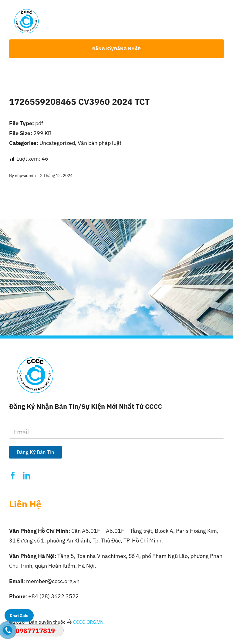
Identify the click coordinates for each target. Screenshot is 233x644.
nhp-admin (25, 175)
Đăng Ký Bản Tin (35, 452)
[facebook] (13, 476)
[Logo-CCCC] (26, 12)
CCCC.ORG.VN (88, 622)
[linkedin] (27, 476)
